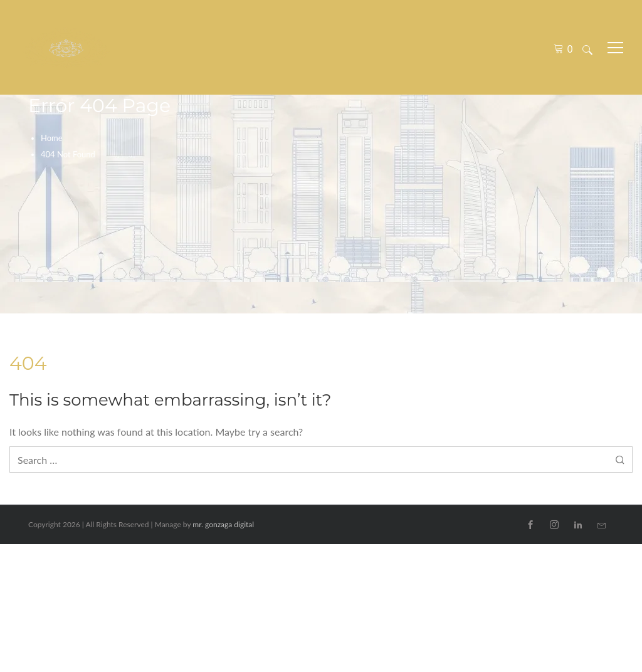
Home (52, 138)
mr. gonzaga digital (223, 524)
